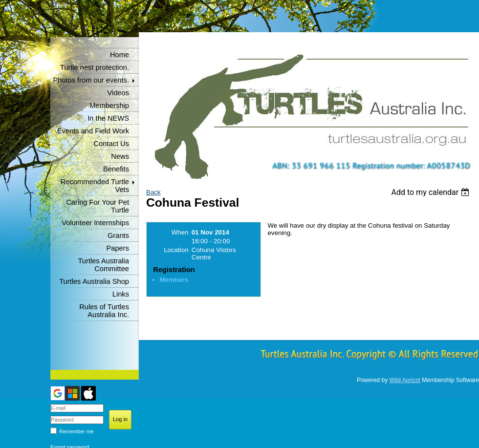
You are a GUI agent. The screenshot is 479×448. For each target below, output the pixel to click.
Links (121, 294)
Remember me (76, 431)
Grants (118, 235)
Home (120, 55)
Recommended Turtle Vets (95, 186)
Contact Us (112, 144)
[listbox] (431, 192)
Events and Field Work (93, 131)
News (120, 156)
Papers (118, 248)
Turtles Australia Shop (94, 281)
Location (176, 250)
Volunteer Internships (95, 223)
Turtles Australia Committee (103, 265)
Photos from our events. (91, 80)
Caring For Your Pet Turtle (98, 206)
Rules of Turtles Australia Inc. (104, 311)
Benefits (116, 169)
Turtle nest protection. (95, 67)
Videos (118, 93)
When (180, 232)
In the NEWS (108, 118)
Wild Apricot (405, 380)
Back (153, 192)
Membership (109, 106)
